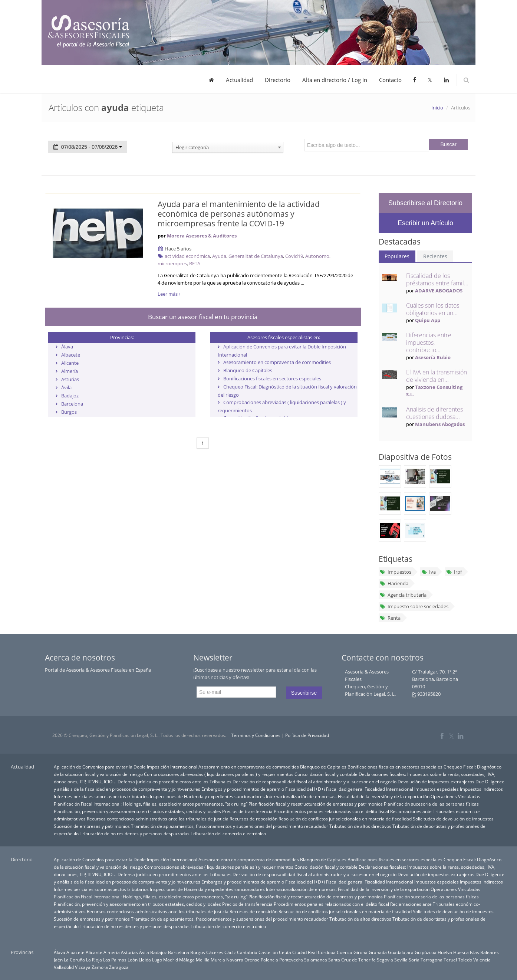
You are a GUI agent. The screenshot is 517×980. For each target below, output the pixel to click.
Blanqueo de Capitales (248, 370)
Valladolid (64, 967)
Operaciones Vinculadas (455, 796)
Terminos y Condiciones (256, 735)
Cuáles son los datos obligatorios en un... (433, 309)
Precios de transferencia (247, 811)
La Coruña (74, 960)
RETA (195, 263)
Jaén (58, 960)
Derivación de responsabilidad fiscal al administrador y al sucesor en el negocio (315, 781)
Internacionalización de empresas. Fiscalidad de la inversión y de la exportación (348, 796)
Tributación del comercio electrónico (228, 833)
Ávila (66, 387)
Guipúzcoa (426, 952)
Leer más (169, 294)
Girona (360, 952)
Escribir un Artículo (425, 223)
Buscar (448, 144)
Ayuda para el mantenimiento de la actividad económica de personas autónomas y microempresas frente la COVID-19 (239, 214)
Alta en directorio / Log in (335, 80)
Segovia (385, 960)
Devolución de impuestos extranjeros (436, 781)
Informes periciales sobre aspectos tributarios (101, 796)
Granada (378, 952)
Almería (70, 371)
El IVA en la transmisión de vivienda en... (437, 376)
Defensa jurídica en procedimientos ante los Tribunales (174, 781)
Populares (397, 256)
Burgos (69, 412)
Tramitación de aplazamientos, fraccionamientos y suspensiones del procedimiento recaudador (230, 826)
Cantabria (247, 952)
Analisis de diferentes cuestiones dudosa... (434, 413)
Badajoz (70, 396)
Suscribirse (304, 693)
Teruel (450, 960)
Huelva (445, 952)
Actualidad (239, 80)
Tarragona (432, 960)
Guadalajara (401, 952)
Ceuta (285, 952)
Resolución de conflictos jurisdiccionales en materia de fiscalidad (345, 819)
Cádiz (230, 952)
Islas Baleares (484, 952)
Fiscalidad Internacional (389, 789)
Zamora (100, 967)
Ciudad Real (304, 952)
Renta (390, 618)
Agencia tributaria (403, 595)
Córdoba (327, 952)
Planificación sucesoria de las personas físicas (431, 804)
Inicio (437, 108)
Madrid (171, 960)
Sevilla (401, 960)
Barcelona (72, 404)
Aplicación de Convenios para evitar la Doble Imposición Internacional (126, 767)
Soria (414, 960)
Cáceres (215, 952)
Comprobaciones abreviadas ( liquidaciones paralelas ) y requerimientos (219, 774)
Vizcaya (83, 967)
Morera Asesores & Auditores (202, 236)
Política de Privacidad (307, 735)
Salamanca (316, 960)
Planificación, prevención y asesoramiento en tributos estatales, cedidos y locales (137, 811)
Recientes (435, 256)
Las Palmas (115, 960)
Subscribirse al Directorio (425, 203)
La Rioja (94, 960)
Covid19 (294, 256)
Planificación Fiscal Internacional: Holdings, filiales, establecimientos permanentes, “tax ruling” (151, 804)
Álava (67, 347)
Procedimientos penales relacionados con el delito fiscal (331, 811)
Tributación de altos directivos (360, 826)
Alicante (70, 363)
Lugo (157, 960)
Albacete (71, 355)
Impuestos (396, 572)
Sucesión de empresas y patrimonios (92, 826)
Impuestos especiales (437, 789)
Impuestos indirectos (481, 789)
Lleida (145, 960)
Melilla (203, 960)
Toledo (465, 960)
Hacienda (394, 583)
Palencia (269, 960)
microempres (172, 263)
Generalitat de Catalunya (256, 256)
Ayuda (219, 256)
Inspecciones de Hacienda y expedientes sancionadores (207, 796)
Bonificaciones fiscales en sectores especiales (272, 378)
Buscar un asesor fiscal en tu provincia (203, 317)
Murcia (218, 960)
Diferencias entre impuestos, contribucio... (429, 342)
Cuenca (345, 952)
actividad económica (187, 256)
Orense (252, 960)
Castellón (268, 952)
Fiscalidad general (345, 789)
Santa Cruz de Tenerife (352, 960)
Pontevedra (291, 960)
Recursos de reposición (253, 819)
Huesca (461, 952)
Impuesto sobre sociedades (414, 606)
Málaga (187, 960)
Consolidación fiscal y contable (326, 774)
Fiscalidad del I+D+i (305, 789)
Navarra (235, 960)
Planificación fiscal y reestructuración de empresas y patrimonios (316, 804)
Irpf (454, 572)
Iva (429, 572)
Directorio (278, 80)
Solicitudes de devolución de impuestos (453, 819)
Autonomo (317, 256)
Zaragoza (119, 967)
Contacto (390, 80)
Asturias (70, 379)
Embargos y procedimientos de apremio (243, 789)
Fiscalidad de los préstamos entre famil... (437, 279)
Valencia (482, 960)
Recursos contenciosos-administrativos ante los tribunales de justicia (158, 819)
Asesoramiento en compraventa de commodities (277, 362)
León (133, 960)
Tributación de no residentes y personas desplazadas (135, 833)
